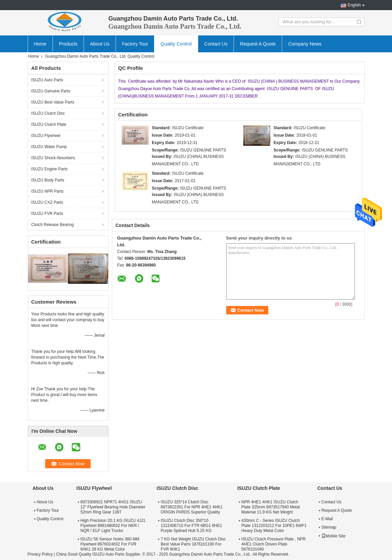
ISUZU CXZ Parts (47, 202)
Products (68, 44)
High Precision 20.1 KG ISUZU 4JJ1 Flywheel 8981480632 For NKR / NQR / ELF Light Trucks (113, 526)
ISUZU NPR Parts (48, 191)
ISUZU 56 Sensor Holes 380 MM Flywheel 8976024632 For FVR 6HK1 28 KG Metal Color (110, 544)
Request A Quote (258, 44)
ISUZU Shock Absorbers (53, 158)
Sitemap (329, 527)
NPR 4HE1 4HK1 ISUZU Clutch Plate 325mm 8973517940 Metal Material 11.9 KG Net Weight (270, 507)
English (354, 5)
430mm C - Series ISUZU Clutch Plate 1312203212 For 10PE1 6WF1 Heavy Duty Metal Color (274, 526)
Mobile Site (334, 536)
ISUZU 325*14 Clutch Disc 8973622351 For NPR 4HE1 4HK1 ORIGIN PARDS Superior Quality (192, 507)
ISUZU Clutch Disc (48, 113)
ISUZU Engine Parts (50, 169)
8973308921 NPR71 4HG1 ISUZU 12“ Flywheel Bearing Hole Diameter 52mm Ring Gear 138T (113, 507)
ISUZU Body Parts (48, 180)
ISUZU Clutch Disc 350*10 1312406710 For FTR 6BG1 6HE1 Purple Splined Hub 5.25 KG (191, 526)
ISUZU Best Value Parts (53, 102)
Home (40, 44)
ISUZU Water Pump (49, 147)
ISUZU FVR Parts (47, 214)
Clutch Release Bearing (53, 225)
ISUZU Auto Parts (47, 80)
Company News (305, 44)
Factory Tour (135, 44)
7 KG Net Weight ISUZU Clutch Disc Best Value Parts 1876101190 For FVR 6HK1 (193, 544)
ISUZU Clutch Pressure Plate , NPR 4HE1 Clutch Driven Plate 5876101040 (274, 544)
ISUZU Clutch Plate (49, 124)
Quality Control (176, 44)
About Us (100, 44)
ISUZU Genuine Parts (51, 91)
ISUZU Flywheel (46, 136)
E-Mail (327, 519)
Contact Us (216, 44)
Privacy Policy (40, 554)
